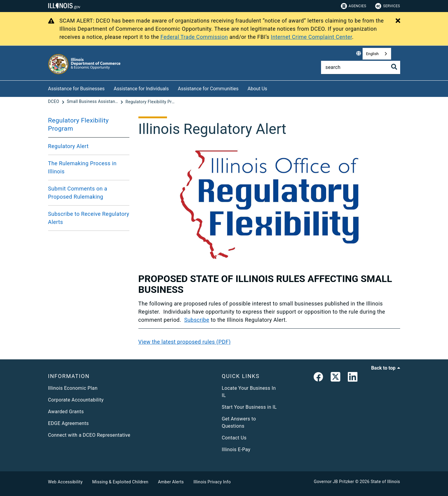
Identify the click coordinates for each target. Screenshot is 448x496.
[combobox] (377, 54)
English (372, 54)
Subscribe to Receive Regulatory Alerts (89, 218)
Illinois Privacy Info (212, 482)
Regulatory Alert (68, 146)
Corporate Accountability (76, 400)
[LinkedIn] (353, 378)
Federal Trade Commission (194, 37)
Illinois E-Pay (236, 449)
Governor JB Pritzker (334, 482)
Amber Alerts (171, 482)
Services (388, 6)
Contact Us (234, 438)
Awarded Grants (66, 412)
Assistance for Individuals (141, 89)
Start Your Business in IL (249, 407)
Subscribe (197, 320)
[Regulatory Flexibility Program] (151, 102)
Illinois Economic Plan (73, 388)
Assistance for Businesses (76, 89)
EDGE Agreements (69, 423)
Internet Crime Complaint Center (311, 37)
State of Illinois (385, 482)
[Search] (361, 67)
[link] (318, 378)
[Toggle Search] (394, 67)
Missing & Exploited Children (120, 482)
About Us (257, 89)
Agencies (354, 6)
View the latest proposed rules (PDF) (185, 342)
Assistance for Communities (208, 89)
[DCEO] (54, 102)
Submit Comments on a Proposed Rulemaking (78, 193)
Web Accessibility (65, 482)
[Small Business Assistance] (93, 102)
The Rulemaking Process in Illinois (82, 167)
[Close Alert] (398, 21)
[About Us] (272, 88)
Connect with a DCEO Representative (89, 435)
